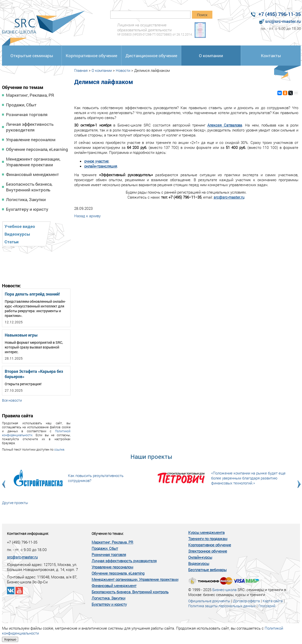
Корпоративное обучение (91, 56)
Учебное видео (20, 226)
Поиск (202, 15)
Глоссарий (267, 606)
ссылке (59, 449)
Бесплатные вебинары (207, 570)
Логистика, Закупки (26, 199)
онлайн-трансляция (101, 166)
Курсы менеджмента (206, 532)
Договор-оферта (246, 601)
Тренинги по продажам (208, 539)
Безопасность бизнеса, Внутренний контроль (29, 187)
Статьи (12, 242)
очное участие (96, 161)
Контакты (271, 56)
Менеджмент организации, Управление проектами (33, 162)
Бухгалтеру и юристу (27, 209)
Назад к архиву (87, 216)
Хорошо (10, 639)
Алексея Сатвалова (225, 125)
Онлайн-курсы (200, 557)
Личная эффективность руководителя (30, 127)
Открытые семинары (32, 56)
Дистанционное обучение (151, 56)
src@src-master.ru (229, 197)
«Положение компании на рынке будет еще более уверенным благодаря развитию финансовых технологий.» (248, 478)
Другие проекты (15, 503)
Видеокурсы (17, 234)
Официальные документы (209, 601)
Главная (81, 70)
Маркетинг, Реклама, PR (30, 95)
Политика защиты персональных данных (222, 606)
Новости (123, 70)
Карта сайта (273, 601)
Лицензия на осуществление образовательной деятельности (155, 29)
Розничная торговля (27, 114)
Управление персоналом (31, 140)
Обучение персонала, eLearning (37, 149)
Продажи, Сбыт (21, 105)
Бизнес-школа (224, 590)
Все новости (12, 400)
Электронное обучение (208, 551)
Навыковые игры (21, 335)
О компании (211, 56)
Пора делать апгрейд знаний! (32, 294)
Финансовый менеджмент (32, 174)
